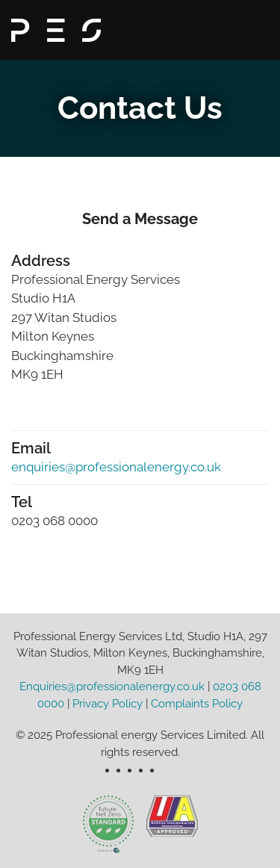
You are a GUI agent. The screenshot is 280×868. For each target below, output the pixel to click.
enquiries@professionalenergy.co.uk (116, 467)
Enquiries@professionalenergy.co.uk (112, 686)
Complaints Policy (197, 704)
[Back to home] (56, 30)
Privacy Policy (108, 704)
